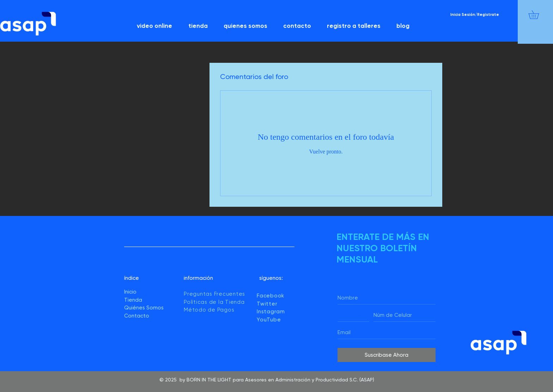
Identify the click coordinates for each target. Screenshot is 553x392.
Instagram (271, 312)
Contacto (137, 316)
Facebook (271, 296)
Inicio (130, 292)
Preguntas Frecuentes (214, 294)
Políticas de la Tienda (215, 302)
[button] (538, 15)
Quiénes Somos (144, 308)
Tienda (133, 300)
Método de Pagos (209, 310)
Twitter (267, 304)
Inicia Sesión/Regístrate (475, 15)
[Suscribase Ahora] (387, 355)
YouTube (269, 320)
